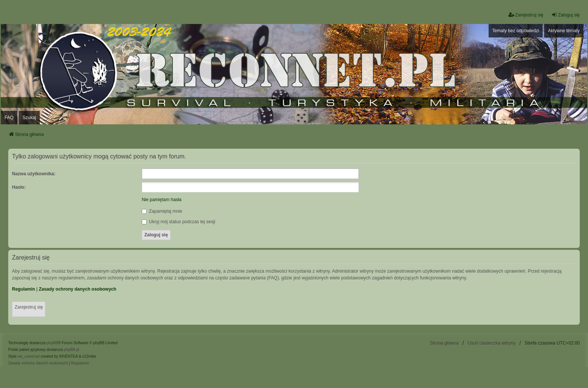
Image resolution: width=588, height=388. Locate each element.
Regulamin (23, 289)
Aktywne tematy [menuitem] (564, 31)
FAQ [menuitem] (9, 118)
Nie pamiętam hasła (162, 200)
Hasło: (19, 187)
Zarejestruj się (29, 307)
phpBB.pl (71, 350)
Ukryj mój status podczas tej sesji (178, 222)
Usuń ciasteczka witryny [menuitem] (492, 343)
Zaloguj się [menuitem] (565, 15)
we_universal (28, 356)
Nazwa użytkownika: (34, 174)
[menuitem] (38, 363)
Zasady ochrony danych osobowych (77, 289)
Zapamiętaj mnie (162, 211)
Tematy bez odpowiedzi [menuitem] (516, 31)
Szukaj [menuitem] (29, 118)
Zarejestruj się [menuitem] (526, 15)
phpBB (52, 343)
